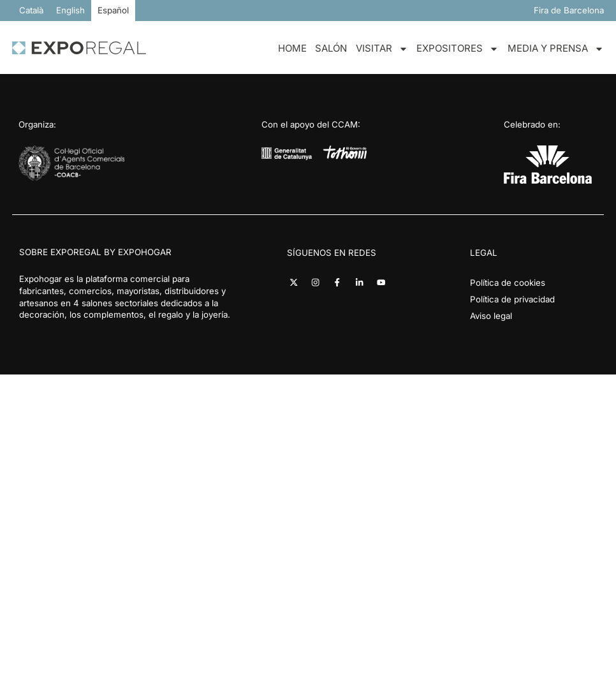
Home (292, 48)
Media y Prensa (556, 49)
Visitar (382, 49)
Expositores (458, 49)
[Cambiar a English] (70, 11)
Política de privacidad (512, 299)
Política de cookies (508, 283)
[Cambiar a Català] (31, 11)
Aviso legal (491, 316)
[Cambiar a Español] (113, 11)
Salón (331, 48)
